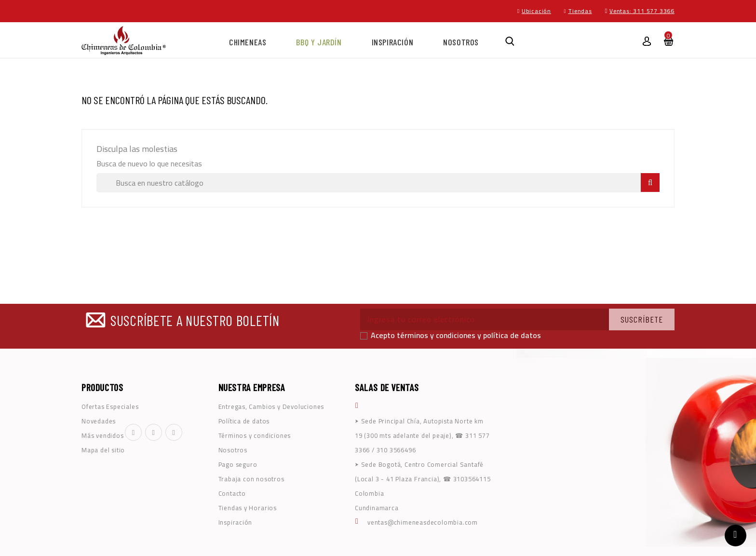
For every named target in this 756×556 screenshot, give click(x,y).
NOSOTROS (461, 42)
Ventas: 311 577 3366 (642, 11)
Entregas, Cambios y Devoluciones (271, 407)
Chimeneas (248, 42)
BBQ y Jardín (319, 42)
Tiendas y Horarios (248, 508)
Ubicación (536, 11)
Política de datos (244, 421)
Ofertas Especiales (110, 407)
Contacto (232, 493)
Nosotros (233, 450)
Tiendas (580, 11)
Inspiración (393, 42)
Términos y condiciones (255, 435)
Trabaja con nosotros (251, 479)
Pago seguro (238, 464)
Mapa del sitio (103, 450)
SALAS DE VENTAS (387, 387)
